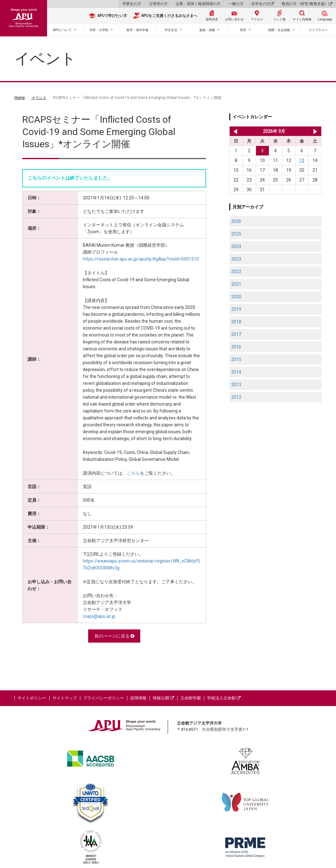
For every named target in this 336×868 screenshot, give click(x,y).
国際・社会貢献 (279, 30)
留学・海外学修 (137, 30)
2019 (236, 309)
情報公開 (163, 698)
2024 (236, 246)
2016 (236, 347)
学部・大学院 (99, 30)
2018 (236, 322)
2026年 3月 (274, 131)
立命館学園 (191, 698)
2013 (236, 385)
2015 (236, 359)
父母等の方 (158, 4)
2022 (236, 272)
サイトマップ (65, 698)
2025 (236, 234)
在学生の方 (263, 4)
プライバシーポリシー (104, 698)
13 (302, 160)
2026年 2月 (234, 131)
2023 (236, 259)
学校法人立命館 (224, 698)
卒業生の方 (132, 4)
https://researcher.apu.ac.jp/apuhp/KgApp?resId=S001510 (141, 259)
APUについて (62, 30)
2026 (236, 221)
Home (20, 98)
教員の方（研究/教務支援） (307, 4)
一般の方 (236, 4)
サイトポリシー (32, 698)
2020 (236, 297)
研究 (243, 30)
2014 (236, 372)
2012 (236, 397)
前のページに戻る (114, 636)
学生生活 (171, 30)
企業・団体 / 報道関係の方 (198, 4)
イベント (39, 98)
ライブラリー (318, 30)
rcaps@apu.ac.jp (99, 616)
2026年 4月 (315, 131)
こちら (133, 473)
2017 (236, 334)
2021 (236, 284)
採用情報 (138, 698)
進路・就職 (207, 30)
